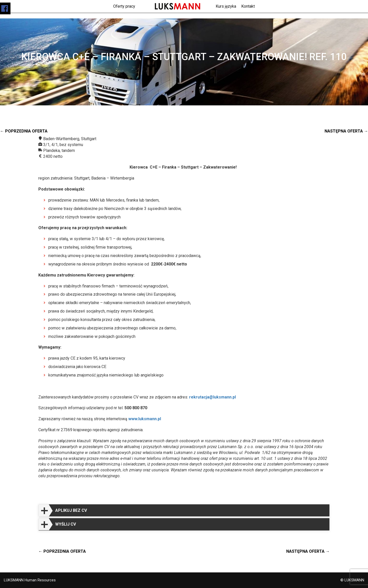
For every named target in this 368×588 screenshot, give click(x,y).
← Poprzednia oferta (24, 131)
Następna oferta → (346, 131)
